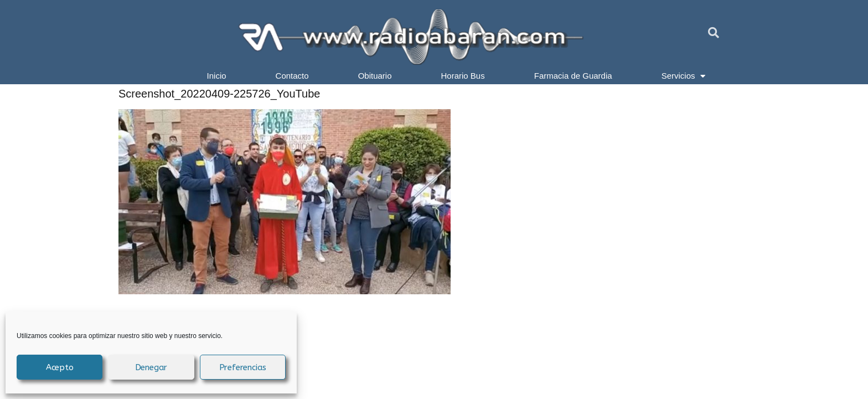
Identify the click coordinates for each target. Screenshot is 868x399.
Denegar (151, 367)
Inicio (217, 76)
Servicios (684, 76)
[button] (714, 33)
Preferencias (243, 367)
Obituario (375, 76)
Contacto (292, 76)
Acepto (60, 367)
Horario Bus (463, 76)
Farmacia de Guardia (573, 76)
